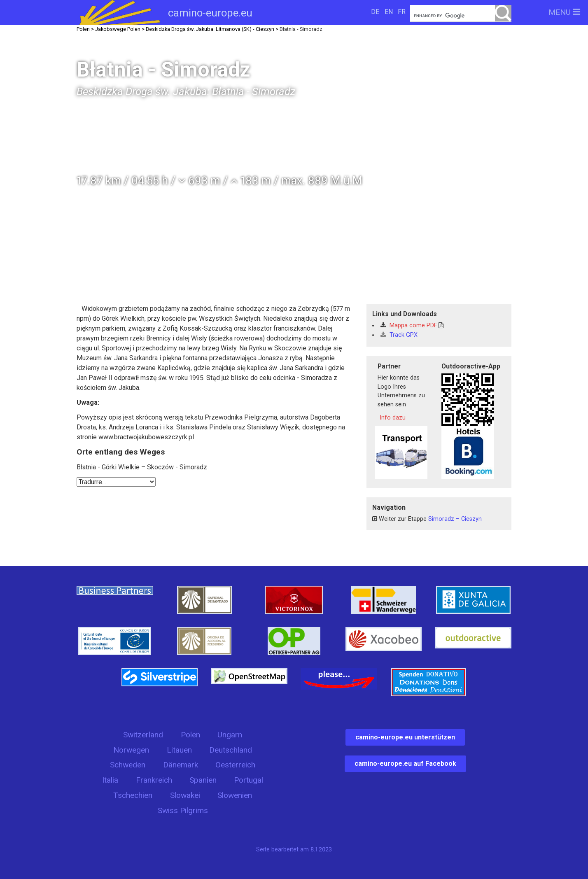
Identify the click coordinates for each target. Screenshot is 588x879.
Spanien (203, 780)
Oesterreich (235, 765)
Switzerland (143, 735)
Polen (190, 735)
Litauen (179, 750)
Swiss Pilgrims (183, 810)
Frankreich (154, 780)
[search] (461, 16)
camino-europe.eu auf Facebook (405, 764)
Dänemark (181, 765)
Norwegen (131, 750)
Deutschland (231, 750)
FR (402, 12)
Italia (110, 780)
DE (375, 12)
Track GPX (399, 335)
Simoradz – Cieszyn (455, 519)
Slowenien (235, 795)
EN (389, 12)
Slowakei (185, 795)
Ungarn (230, 735)
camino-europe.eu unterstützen (405, 737)
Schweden (128, 765)
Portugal (248, 780)
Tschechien (133, 795)
